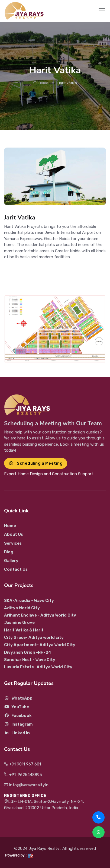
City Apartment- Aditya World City (40, 645)
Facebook (18, 716)
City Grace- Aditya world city (34, 637)
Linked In (17, 733)
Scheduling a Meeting (36, 463)
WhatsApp (18, 698)
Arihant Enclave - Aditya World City (40, 615)
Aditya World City (22, 608)
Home (41, 83)
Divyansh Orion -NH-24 (28, 652)
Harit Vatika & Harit (24, 630)
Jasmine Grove (19, 623)
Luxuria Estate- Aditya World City (38, 667)
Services (13, 543)
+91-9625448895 (23, 775)
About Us (14, 534)
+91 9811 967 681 (22, 764)
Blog (9, 552)
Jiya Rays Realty (44, 848)
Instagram (18, 724)
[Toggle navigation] (102, 11)
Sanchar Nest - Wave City (30, 660)
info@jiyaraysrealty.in (26, 785)
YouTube (17, 707)
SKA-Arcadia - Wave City (29, 601)
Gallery (11, 561)
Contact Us (16, 569)
